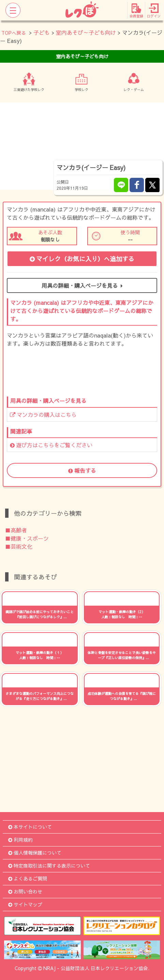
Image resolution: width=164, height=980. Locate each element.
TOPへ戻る (14, 33)
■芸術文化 (19, 546)
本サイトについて (30, 827)
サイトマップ (25, 904)
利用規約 (20, 840)
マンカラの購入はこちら (43, 415)
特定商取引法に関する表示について (49, 866)
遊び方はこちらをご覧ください (51, 445)
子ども (42, 32)
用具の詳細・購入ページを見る (82, 285)
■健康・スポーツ (27, 538)
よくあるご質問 (28, 878)
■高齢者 (16, 530)
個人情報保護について (35, 853)
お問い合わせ (25, 891)
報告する (82, 470)
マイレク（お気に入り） (82, 259)
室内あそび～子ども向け (86, 32)
